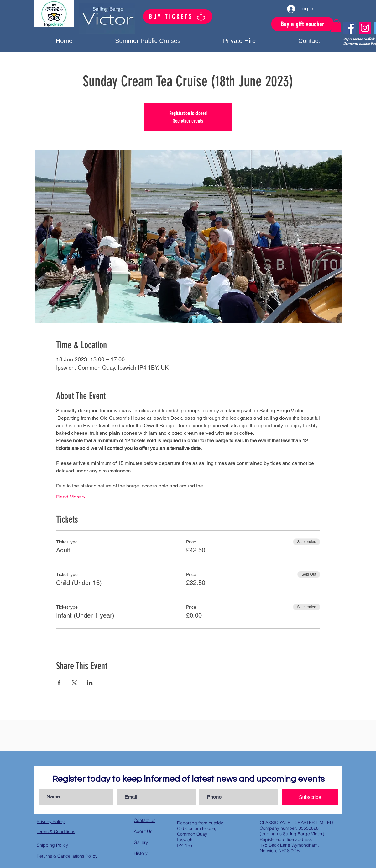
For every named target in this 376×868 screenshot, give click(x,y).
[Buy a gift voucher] (303, 24)
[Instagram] (365, 28)
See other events (188, 121)
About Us (143, 831)
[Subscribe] (310, 797)
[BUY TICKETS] (178, 16)
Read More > (70, 497)
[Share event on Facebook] (59, 683)
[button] (239, 41)
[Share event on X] (74, 683)
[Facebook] (350, 28)
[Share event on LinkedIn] (90, 683)
